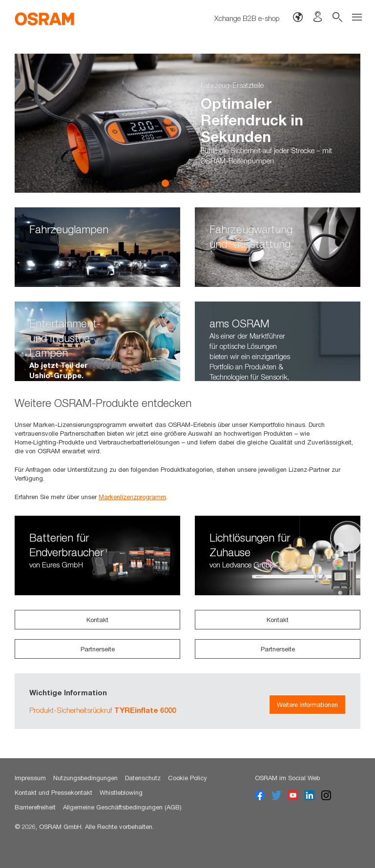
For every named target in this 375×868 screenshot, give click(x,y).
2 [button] (185, 183)
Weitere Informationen (307, 705)
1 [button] (166, 183)
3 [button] (205, 183)
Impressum (30, 778)
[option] (187, 123)
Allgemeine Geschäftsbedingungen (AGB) (122, 807)
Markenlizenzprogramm (132, 497)
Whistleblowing (121, 792)
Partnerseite (98, 649)
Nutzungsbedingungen (85, 778)
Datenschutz (143, 778)
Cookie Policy (187, 778)
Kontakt (97, 620)
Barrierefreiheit (35, 807)
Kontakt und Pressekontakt (53, 792)
